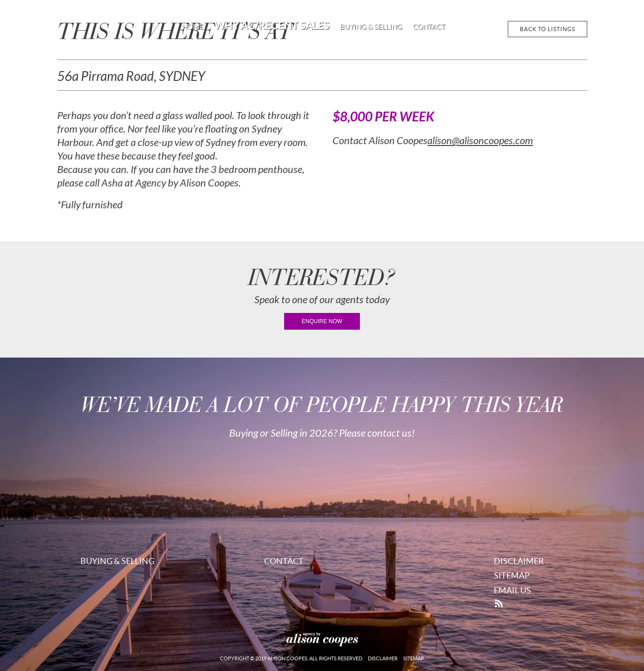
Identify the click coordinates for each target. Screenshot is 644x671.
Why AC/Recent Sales (272, 26)
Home (193, 27)
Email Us (512, 590)
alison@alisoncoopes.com (480, 141)
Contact (429, 27)
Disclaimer (519, 561)
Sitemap (512, 575)
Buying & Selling (371, 27)
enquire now (322, 321)
